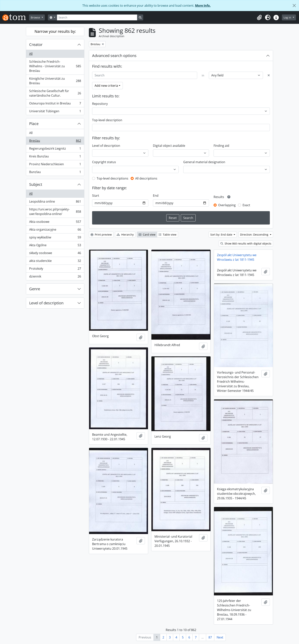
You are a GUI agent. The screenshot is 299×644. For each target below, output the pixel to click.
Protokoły (55, 269)
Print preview (101, 235)
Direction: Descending (255, 235)
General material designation (204, 162)
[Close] (294, 6)
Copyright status (104, 162)
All (31, 54)
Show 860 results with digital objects (246, 243)
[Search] (97, 17)
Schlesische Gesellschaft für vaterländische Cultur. (55, 93)
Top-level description (107, 120)
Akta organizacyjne (55, 230)
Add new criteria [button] (106, 86)
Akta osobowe (55, 223)
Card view (147, 235)
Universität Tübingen (55, 112)
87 (210, 637)
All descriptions (146, 178)
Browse (36, 17)
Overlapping (227, 205)
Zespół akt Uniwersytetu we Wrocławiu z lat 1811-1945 (237, 257)
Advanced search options (114, 56)
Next (220, 637)
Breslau (55, 142)
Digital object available (169, 146)
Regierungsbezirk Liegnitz (55, 149)
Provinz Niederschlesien (55, 165)
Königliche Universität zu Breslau (55, 81)
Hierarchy (125, 235)
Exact (246, 205)
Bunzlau (55, 173)
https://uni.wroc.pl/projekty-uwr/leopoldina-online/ (55, 212)
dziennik (55, 277)
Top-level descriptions (113, 178)
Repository (100, 104)
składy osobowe (55, 254)
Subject (36, 184)
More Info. (203, 6)
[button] (259, 18)
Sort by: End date (222, 235)
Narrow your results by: (55, 31)
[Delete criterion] (269, 75)
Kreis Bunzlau (55, 157)
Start (96, 196)
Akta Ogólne (55, 246)
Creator (36, 45)
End (156, 196)
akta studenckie (55, 262)
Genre (35, 289)
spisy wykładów (55, 238)
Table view (168, 235)
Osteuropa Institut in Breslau (55, 104)
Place (34, 124)
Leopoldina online (55, 202)
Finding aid (221, 146)
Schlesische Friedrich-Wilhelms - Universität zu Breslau (55, 66)
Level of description (46, 303)
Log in (288, 17)
